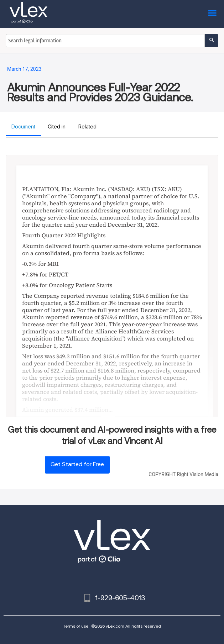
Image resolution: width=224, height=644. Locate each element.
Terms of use (76, 626)
